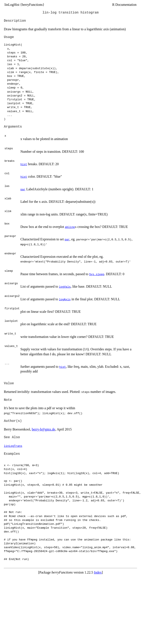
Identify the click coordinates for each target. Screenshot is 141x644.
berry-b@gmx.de (43, 429)
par (23, 189)
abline (70, 227)
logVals (65, 287)
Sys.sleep (97, 274)
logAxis (65, 299)
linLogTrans (13, 446)
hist (24, 164)
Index (98, 572)
